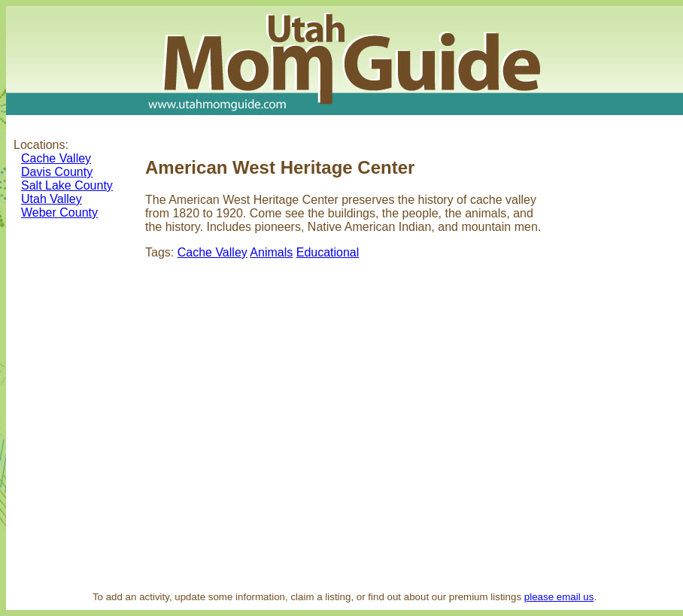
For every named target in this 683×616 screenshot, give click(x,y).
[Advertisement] (619, 357)
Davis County (57, 172)
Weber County (59, 212)
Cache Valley (56, 158)
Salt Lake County (67, 185)
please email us (559, 597)
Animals (271, 252)
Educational (328, 252)
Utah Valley (52, 199)
